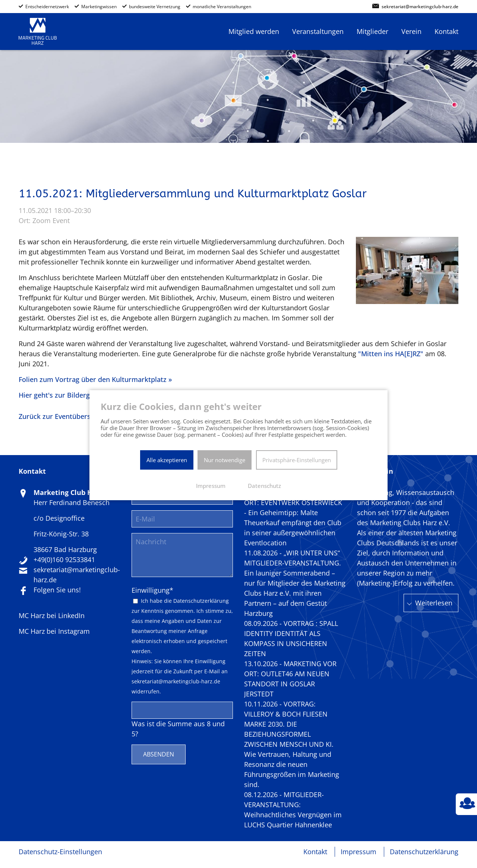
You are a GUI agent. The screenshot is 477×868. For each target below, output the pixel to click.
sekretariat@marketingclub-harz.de (420, 7)
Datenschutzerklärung (201, 601)
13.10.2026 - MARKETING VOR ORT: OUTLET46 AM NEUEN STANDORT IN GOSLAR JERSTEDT (290, 679)
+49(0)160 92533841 (64, 560)
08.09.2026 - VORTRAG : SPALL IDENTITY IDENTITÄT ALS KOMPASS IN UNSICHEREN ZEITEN (291, 638)
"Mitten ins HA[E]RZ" (391, 354)
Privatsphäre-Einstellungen (297, 460)
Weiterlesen (434, 603)
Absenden (159, 754)
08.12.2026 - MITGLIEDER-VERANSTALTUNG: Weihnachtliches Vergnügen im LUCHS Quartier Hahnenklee (293, 810)
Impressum (358, 852)
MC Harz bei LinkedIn (52, 615)
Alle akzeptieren (167, 460)
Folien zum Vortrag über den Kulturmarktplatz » (95, 379)
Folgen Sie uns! (57, 590)
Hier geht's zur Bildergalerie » (66, 395)
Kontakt (315, 852)
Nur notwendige (225, 460)
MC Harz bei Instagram (54, 631)
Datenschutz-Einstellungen (60, 852)
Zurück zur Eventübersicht (61, 416)
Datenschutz (264, 486)
